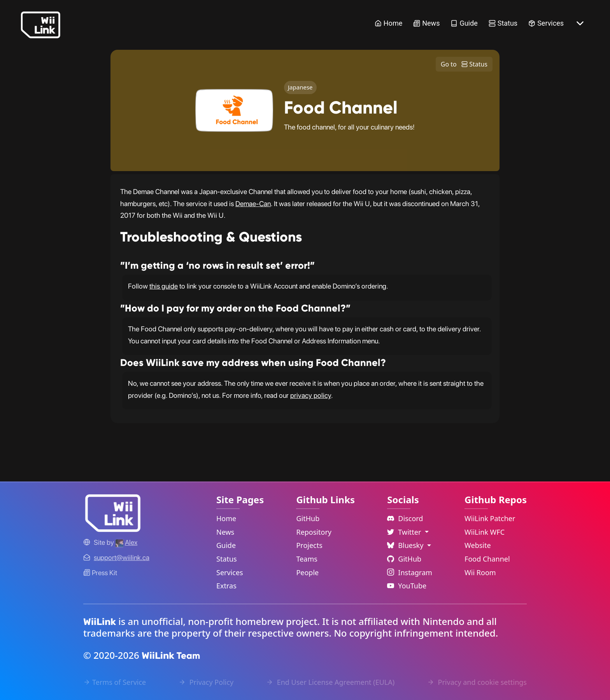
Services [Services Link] (546, 23)
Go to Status (464, 64)
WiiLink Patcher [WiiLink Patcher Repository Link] (490, 518)
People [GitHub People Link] (307, 572)
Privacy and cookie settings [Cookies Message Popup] (477, 682)
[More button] (580, 23)
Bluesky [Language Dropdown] (406, 545)
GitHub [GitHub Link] (308, 518)
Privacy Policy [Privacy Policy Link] (206, 682)
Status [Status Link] (503, 23)
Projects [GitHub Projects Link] (309, 545)
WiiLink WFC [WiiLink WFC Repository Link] (485, 532)
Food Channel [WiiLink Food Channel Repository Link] (487, 559)
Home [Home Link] (388, 23)
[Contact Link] (122, 557)
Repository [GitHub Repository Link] (314, 532)
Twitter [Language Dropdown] (405, 532)
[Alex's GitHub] (126, 542)
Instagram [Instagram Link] (410, 572)
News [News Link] (426, 23)
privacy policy (311, 395)
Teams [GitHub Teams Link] (307, 559)
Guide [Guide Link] (464, 23)
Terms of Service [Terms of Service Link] (115, 682)
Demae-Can (253, 204)
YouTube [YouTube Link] (407, 586)
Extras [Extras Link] (226, 586)
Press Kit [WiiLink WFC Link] (100, 573)
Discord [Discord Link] (405, 518)
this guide (164, 286)
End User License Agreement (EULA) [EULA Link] (330, 682)
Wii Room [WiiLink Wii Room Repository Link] (480, 572)
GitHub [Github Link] (404, 559)
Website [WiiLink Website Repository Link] (478, 545)
